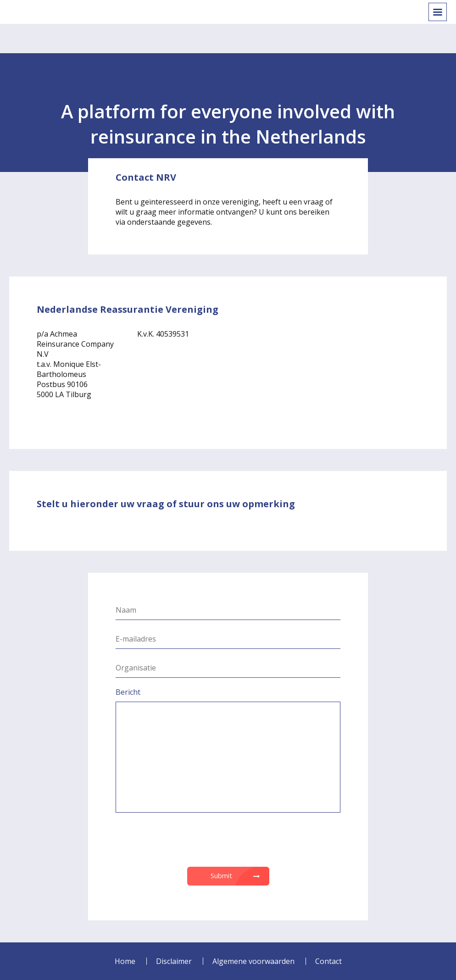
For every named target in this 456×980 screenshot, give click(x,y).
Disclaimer (174, 961)
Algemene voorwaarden (253, 961)
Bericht (128, 692)
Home (125, 961)
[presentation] (228, 840)
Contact (328, 961)
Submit (221, 876)
